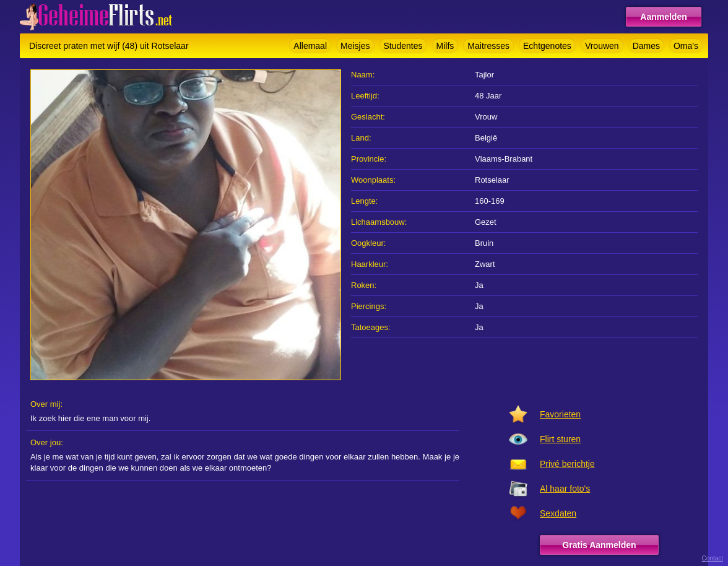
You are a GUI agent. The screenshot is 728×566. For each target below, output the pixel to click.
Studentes (403, 46)
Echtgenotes (547, 46)
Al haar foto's (565, 489)
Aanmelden (663, 17)
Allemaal (310, 46)
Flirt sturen (560, 439)
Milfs (445, 46)
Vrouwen (602, 46)
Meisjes (355, 46)
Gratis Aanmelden (599, 545)
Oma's (686, 46)
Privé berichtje (567, 464)
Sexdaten (558, 513)
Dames (646, 46)
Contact (713, 558)
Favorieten (560, 414)
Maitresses (488, 46)
